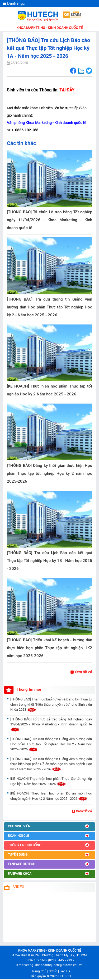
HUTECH (65, 976)
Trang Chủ (39, 971)
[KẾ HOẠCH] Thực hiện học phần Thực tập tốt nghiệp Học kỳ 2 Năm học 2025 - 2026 (49, 390)
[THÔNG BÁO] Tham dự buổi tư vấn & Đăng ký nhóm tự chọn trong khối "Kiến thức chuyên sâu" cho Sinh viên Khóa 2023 (51, 704)
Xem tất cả (81, 672)
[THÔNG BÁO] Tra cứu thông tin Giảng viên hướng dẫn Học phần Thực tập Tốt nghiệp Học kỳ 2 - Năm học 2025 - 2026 (49, 307)
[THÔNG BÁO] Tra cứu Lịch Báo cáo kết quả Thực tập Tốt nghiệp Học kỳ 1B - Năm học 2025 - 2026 (49, 561)
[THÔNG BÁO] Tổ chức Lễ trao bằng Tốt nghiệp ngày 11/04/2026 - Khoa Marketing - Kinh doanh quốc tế (49, 220)
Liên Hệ (65, 971)
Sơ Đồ (53, 971)
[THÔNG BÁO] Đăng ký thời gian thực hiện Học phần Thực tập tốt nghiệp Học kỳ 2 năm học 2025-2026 (49, 473)
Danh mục (14, 3)
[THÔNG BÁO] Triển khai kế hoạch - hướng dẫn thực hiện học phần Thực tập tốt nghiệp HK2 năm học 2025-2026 (49, 648)
